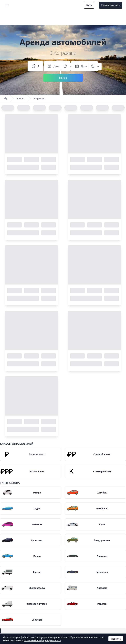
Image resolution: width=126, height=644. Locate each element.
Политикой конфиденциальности (42, 640)
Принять (116, 639)
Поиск (63, 78)
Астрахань (39, 99)
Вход (89, 5)
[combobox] (38, 66)
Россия (20, 99)
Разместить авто (111, 5)
